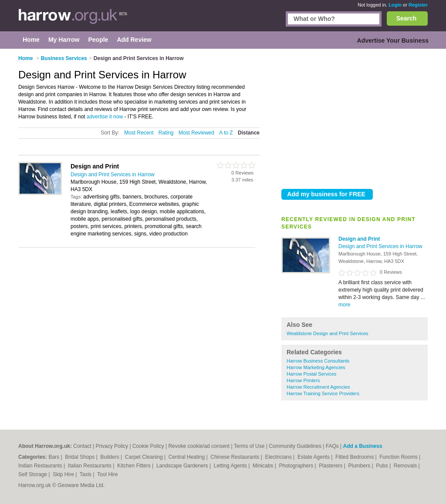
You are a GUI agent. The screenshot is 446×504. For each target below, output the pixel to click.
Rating (166, 133)
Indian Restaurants (41, 466)
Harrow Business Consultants (318, 361)
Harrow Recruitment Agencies (318, 387)
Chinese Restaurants (235, 457)
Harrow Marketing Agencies (316, 367)
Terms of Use (249, 446)
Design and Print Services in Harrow (380, 246)
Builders (110, 457)
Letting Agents (231, 466)
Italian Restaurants (90, 466)
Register (418, 5)
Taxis (86, 474)
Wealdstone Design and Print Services (328, 333)
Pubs (383, 466)
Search (407, 18)
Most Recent (139, 133)
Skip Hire (64, 474)
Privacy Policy (112, 446)
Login (395, 5)
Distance (249, 133)
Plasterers (331, 466)
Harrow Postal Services (311, 374)
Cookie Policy (148, 446)
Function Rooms (399, 457)
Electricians (279, 457)
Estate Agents (314, 457)
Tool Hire (107, 474)
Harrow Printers (303, 380)
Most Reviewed (196, 133)
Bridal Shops (80, 457)
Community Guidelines (295, 446)
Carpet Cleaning (145, 457)
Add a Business (363, 446)
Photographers (297, 466)
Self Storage (33, 474)
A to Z (226, 133)
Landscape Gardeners (183, 466)
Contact (82, 446)
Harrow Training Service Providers (323, 393)
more (344, 305)
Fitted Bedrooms (355, 457)
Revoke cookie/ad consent (199, 446)
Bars (54, 457)
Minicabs (264, 466)
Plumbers (360, 466)
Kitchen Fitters (135, 466)
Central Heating (188, 457)
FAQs (332, 446)
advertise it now (105, 117)
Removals (406, 466)
